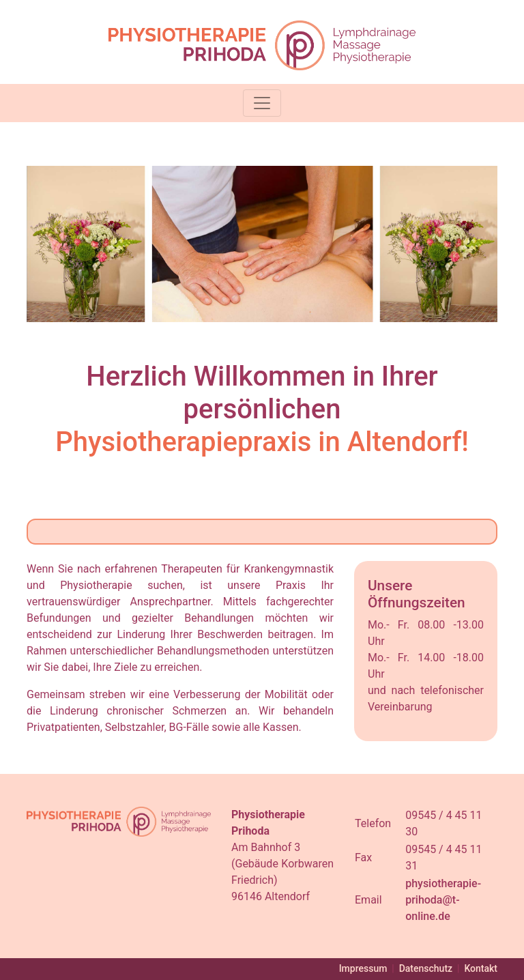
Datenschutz (426, 968)
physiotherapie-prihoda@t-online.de (443, 900)
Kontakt (481, 968)
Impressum (363, 968)
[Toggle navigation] (262, 103)
